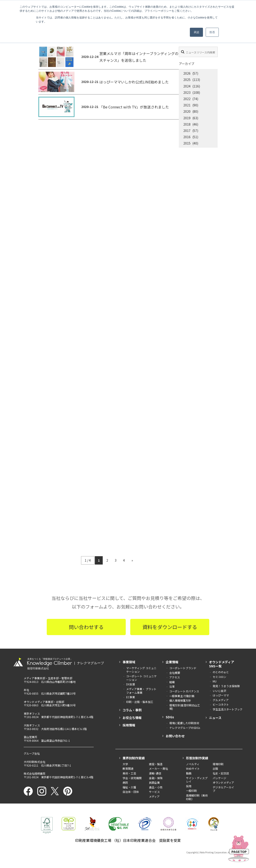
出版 (215, 768)
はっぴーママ (221, 695)
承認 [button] (196, 32)
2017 (187, 131)
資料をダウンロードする (170, 627)
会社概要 (175, 673)
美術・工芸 (129, 773)
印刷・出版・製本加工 (140, 702)
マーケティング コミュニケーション (141, 670)
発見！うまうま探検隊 (226, 686)
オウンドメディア (223, 782)
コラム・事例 (132, 710)
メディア (154, 796)
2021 (187, 105)
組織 (172, 682)
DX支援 (131, 684)
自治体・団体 (131, 792)
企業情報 (172, 662)
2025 (187, 80)
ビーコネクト (221, 704)
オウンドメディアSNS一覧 (222, 664)
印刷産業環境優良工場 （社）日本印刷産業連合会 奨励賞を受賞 (128, 840)
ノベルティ (193, 764)
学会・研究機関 (132, 778)
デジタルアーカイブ (223, 789)
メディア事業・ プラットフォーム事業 (141, 691)
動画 (189, 773)
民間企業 (154, 782)
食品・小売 (156, 787)
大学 (125, 764)
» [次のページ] (132, 560)
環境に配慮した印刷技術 (184, 723)
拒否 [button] (212, 32)
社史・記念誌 (221, 773)
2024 (187, 86)
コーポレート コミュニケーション (141, 678)
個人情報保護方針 (180, 700)
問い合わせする (86, 627)
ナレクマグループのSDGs (185, 728)
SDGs (170, 717)
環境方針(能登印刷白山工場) (185, 707)
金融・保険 (156, 778)
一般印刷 (191, 791)
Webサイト (193, 768)
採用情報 (129, 725)
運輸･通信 (155, 773)
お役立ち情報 (132, 718)
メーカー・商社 (158, 768)
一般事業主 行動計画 (182, 696)
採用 (189, 786)
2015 (187, 143)
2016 (187, 137)
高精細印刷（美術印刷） (197, 797)
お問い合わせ (175, 736)
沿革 (172, 686)
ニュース (215, 718)
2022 (187, 99)
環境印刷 (218, 764)
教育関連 (128, 768)
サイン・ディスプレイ (197, 780)
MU (215, 681)
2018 (187, 124)
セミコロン (219, 677)
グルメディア (221, 700)
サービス (154, 792)
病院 (125, 782)
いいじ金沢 (219, 691)
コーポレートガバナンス (184, 691)
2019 (187, 118)
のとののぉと (221, 672)
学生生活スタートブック (228, 709)
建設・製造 (156, 764)
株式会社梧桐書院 (35, 773)
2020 (187, 111)
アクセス (175, 677)
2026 (187, 73)
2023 (187, 92)
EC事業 (131, 697)
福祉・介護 (129, 787)
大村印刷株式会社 (35, 762)
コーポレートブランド (183, 668)
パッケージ (219, 778)
